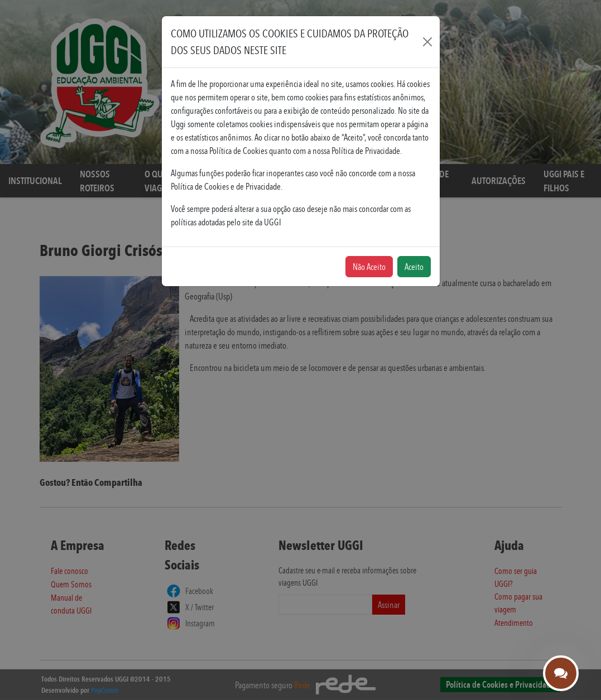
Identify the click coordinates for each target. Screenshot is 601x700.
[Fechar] (427, 42)
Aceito (414, 267)
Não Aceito (369, 267)
